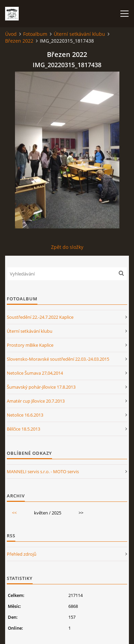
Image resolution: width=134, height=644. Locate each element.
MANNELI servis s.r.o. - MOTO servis (43, 471)
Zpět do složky (67, 247)
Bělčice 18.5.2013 (23, 429)
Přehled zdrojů (22, 554)
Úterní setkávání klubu (79, 34)
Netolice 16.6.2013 (25, 415)
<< (14, 513)
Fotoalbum (35, 34)
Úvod (11, 34)
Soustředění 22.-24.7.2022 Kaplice (40, 317)
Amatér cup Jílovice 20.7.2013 (36, 401)
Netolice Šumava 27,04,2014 (35, 373)
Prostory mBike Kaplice (30, 345)
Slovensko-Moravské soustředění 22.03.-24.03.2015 (58, 359)
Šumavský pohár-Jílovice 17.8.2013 (41, 387)
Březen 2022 (19, 41)
